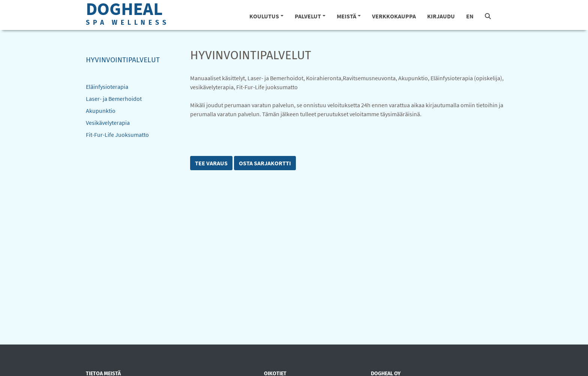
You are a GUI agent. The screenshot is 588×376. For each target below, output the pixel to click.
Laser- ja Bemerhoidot (114, 99)
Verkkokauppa (394, 16)
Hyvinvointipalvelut (123, 60)
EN (470, 16)
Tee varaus (211, 163)
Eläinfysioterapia (107, 87)
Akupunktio (101, 111)
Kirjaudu (441, 16)
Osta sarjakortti (265, 163)
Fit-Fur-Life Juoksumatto (117, 135)
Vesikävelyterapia (108, 123)
